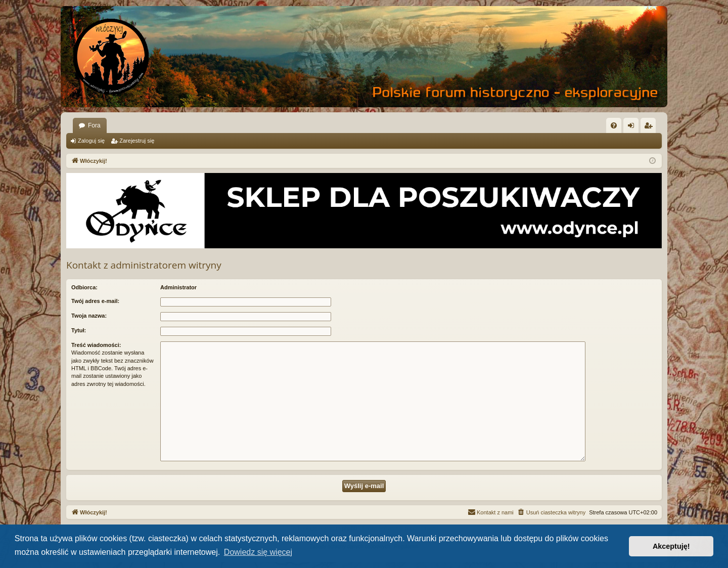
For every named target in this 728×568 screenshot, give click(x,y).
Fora (94, 125)
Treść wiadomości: (96, 345)
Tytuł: (79, 330)
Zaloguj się (91, 141)
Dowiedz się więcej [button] (258, 552)
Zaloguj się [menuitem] (633, 127)
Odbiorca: (84, 287)
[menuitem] (614, 125)
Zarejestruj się (137, 141)
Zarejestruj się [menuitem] (650, 127)
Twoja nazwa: (89, 316)
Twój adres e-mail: (95, 301)
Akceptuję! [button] (671, 546)
